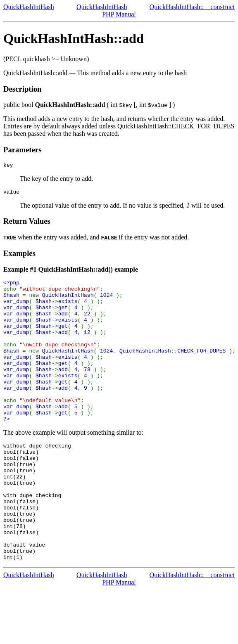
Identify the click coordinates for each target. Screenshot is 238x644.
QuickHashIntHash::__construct (192, 7)
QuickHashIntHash (29, 7)
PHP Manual (119, 14)
